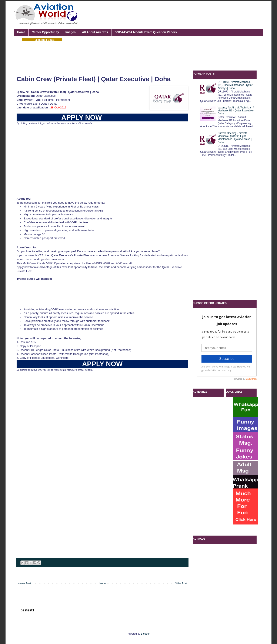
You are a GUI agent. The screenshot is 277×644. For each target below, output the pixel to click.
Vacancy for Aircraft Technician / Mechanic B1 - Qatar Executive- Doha (236, 111)
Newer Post (24, 583)
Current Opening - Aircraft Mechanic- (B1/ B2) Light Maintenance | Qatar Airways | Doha (235, 138)
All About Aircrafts (95, 32)
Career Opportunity (45, 32)
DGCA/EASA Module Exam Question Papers (146, 32)
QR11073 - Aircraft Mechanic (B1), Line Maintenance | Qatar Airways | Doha (235, 85)
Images (70, 32)
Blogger (145, 634)
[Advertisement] (181, 15)
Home (21, 32)
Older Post (181, 583)
